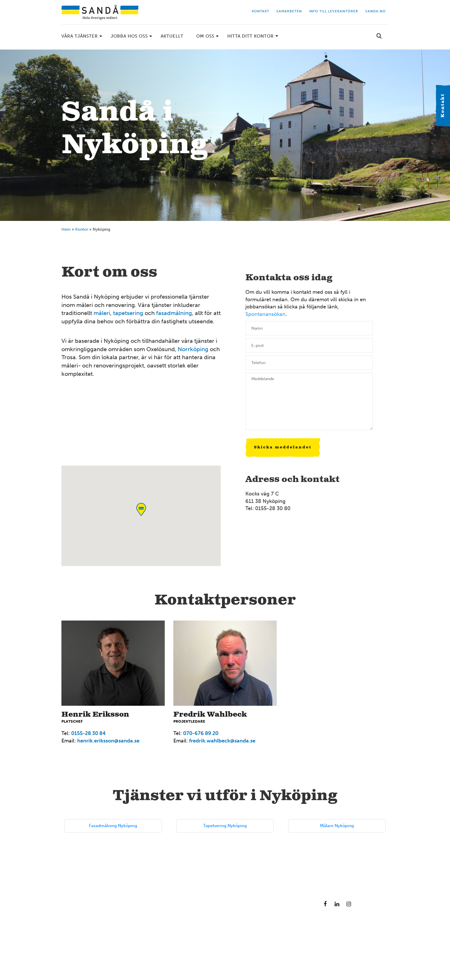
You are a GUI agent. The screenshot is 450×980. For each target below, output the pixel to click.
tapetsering (128, 313)
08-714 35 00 (250, 943)
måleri (102, 313)
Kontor (82, 229)
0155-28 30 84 (88, 733)
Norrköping (193, 349)
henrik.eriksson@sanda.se (108, 741)
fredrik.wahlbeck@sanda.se (222, 741)
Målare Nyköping (337, 826)
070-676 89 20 (201, 733)
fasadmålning (174, 313)
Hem (66, 229)
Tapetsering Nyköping (225, 826)
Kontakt (443, 106)
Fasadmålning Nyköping (113, 826)
